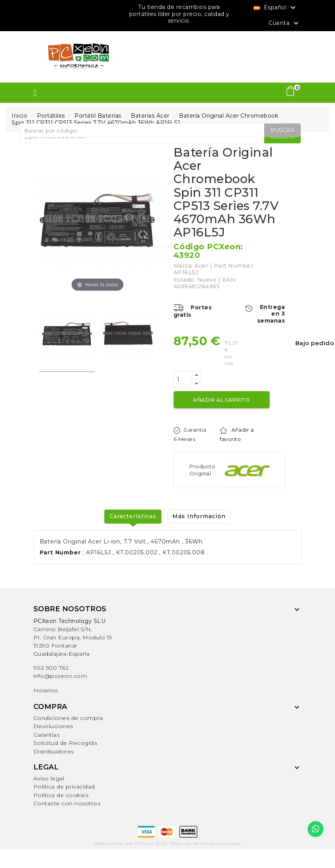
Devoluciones (53, 726)
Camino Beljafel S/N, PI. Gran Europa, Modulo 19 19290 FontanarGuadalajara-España (73, 637)
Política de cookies (61, 795)
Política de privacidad (64, 787)
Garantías (47, 735)
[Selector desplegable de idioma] (276, 7)
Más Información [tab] (199, 516)
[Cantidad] (183, 379)
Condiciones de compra (68, 718)
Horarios (46, 690)
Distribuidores (54, 752)
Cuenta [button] (285, 23)
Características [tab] (133, 516)
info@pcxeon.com (60, 676)
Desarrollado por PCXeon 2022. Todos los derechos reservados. (168, 843)
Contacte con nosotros (67, 803)
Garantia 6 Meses (190, 434)
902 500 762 (51, 668)
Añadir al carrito (221, 400)
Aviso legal (49, 778)
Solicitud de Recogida (65, 743)
